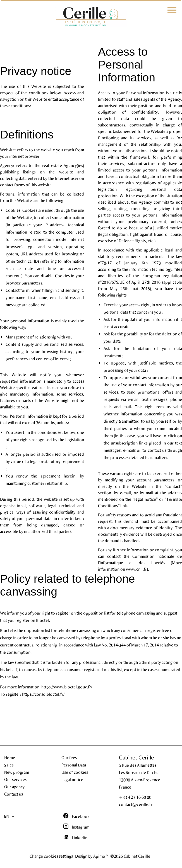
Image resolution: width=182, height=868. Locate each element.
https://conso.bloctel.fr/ (43, 694)
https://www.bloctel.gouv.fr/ (67, 687)
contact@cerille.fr (136, 804)
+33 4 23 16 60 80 (135, 797)
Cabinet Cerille (136, 758)
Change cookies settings (51, 856)
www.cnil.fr (136, 569)
